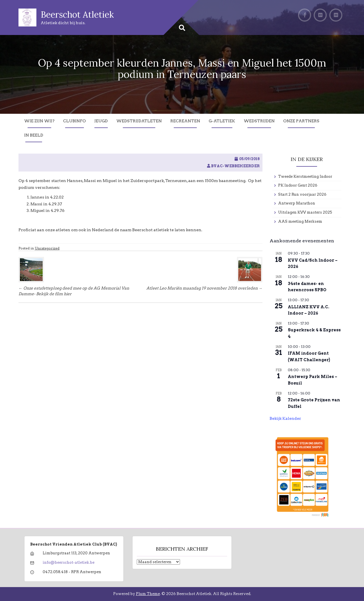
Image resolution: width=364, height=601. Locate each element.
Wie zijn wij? (39, 121)
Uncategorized (47, 248)
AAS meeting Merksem (300, 221)
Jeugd (101, 121)
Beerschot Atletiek (77, 15)
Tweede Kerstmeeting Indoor (305, 176)
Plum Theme (148, 594)
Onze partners (301, 121)
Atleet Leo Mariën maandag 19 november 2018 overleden (204, 288)
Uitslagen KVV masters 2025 (305, 212)
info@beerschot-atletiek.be (69, 562)
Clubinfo (75, 121)
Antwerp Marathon (297, 203)
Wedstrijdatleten (139, 121)
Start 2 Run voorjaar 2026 (302, 194)
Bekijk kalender (285, 418)
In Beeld (34, 135)
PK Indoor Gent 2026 (298, 185)
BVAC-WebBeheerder (235, 166)
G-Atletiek (222, 121)
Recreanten (185, 121)
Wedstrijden (259, 121)
